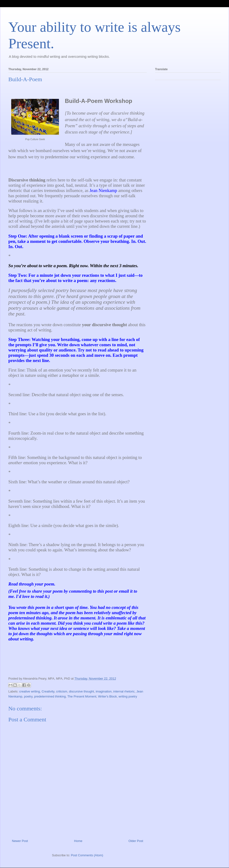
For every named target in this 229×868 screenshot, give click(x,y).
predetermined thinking (50, 696)
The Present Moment (82, 696)
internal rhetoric (124, 691)
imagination (104, 691)
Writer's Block (107, 696)
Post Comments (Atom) (87, 855)
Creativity (48, 691)
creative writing (30, 691)
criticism (62, 691)
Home (78, 841)
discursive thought (81, 691)
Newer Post (20, 841)
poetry (28, 696)
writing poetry (128, 696)
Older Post (136, 841)
